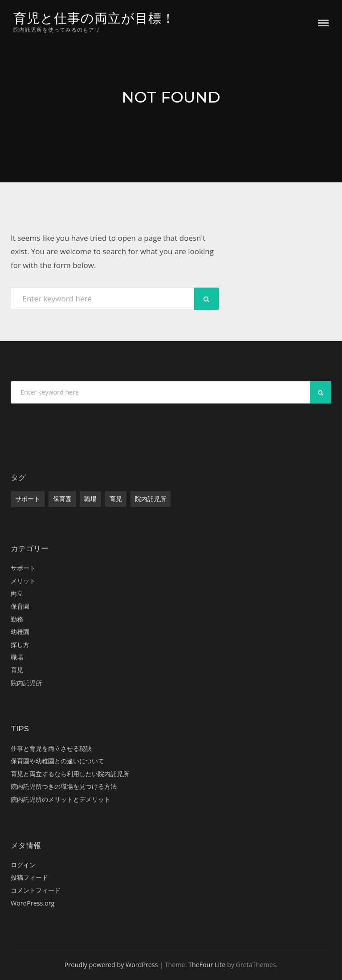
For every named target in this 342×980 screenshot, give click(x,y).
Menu (323, 23)
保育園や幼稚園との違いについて (57, 761)
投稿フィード (29, 877)
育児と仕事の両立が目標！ (94, 18)
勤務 (17, 619)
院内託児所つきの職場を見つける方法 (64, 786)
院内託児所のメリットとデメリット (61, 799)
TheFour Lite (207, 965)
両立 (17, 593)
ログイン (23, 865)
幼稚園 (20, 632)
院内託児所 (151, 499)
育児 (116, 499)
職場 (90, 499)
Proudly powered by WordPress (111, 965)
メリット (23, 581)
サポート (28, 499)
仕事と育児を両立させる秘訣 (51, 748)
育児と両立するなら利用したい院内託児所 (70, 774)
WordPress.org (33, 903)
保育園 (62, 499)
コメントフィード (36, 890)
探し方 (20, 644)
